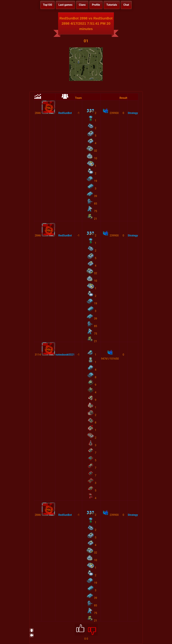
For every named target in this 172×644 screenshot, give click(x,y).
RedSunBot (65, 113)
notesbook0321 (65, 355)
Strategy (133, 113)
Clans (82, 5)
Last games (65, 5)
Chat (126, 5)
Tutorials (112, 5)
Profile (96, 5)
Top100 (48, 5)
